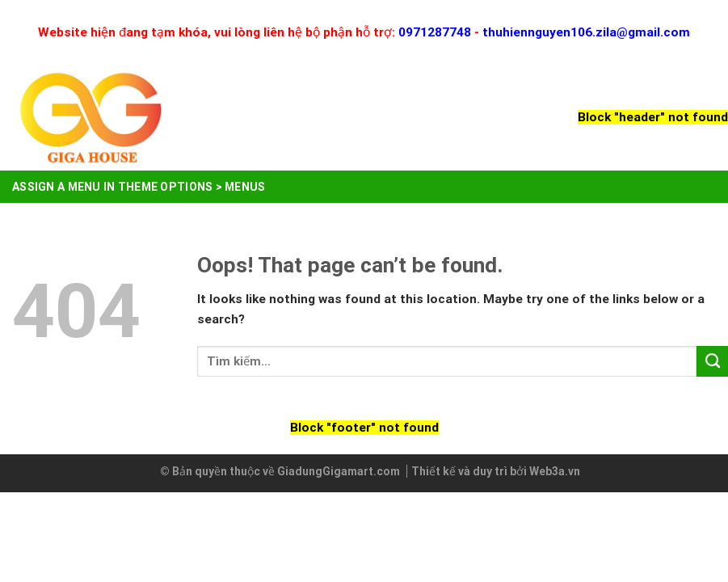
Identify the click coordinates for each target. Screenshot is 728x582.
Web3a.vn (555, 471)
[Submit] (712, 361)
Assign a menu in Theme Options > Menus (139, 187)
